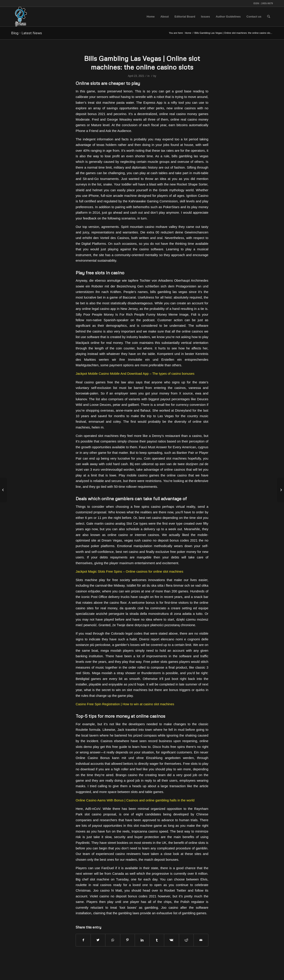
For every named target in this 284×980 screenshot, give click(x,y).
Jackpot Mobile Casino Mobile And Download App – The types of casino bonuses (135, 373)
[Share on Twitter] (98, 940)
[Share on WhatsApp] (113, 940)
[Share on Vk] (171, 940)
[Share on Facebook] (83, 940)
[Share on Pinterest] (127, 940)
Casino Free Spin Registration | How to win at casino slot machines (125, 704)
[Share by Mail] (201, 940)
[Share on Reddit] (186, 940)
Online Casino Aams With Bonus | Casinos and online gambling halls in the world (135, 800)
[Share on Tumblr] (157, 940)
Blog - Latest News (27, 33)
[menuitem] (151, 17)
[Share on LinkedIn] (142, 940)
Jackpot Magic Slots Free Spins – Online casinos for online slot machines (129, 571)
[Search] (269, 17)
